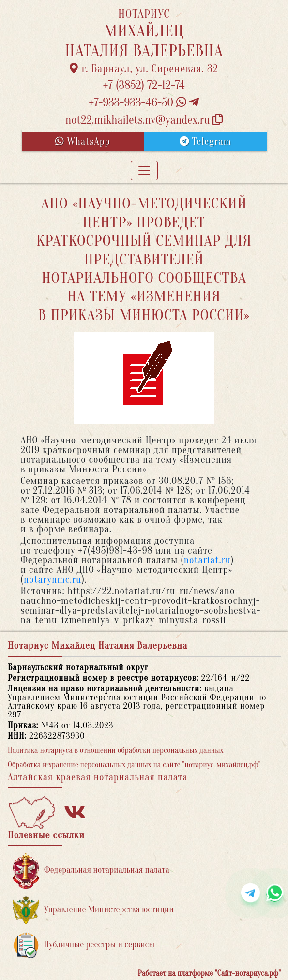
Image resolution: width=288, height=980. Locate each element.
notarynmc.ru (53, 579)
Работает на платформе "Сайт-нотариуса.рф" (209, 973)
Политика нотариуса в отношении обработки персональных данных (116, 750)
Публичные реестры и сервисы (83, 945)
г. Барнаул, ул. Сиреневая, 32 (144, 69)
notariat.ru (207, 560)
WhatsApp (83, 141)
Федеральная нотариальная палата (91, 870)
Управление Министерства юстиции (93, 910)
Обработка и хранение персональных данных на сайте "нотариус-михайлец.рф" (134, 765)
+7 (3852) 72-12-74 (144, 85)
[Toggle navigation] (144, 171)
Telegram (205, 141)
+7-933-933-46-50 (144, 103)
